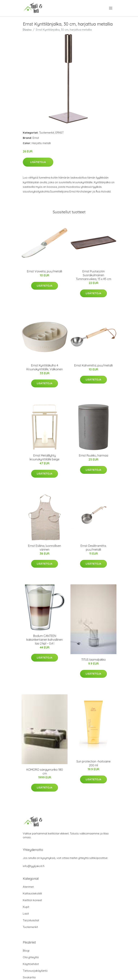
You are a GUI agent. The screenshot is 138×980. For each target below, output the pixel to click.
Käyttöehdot (31, 964)
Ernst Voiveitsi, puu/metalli (45, 271)
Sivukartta (29, 977)
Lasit (26, 914)
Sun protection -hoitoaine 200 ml (93, 763)
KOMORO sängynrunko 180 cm (45, 771)
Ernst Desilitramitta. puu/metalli (94, 548)
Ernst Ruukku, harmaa (94, 455)
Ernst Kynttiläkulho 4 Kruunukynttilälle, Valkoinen (45, 367)
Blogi (26, 951)
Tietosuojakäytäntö (35, 971)
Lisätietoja (38, 162)
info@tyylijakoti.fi (34, 866)
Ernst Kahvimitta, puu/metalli (93, 365)
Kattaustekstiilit (32, 893)
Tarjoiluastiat (31, 920)
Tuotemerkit (47, 133)
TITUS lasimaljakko (94, 660)
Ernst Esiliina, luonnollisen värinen (45, 548)
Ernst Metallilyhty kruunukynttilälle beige (45, 457)
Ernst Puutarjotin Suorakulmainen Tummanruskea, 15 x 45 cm (94, 275)
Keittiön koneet (32, 900)
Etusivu (27, 30)
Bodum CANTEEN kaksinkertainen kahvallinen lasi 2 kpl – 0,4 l (45, 640)
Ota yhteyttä (31, 957)
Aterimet (28, 887)
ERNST (60, 133)
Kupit (26, 907)
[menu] (111, 8)
